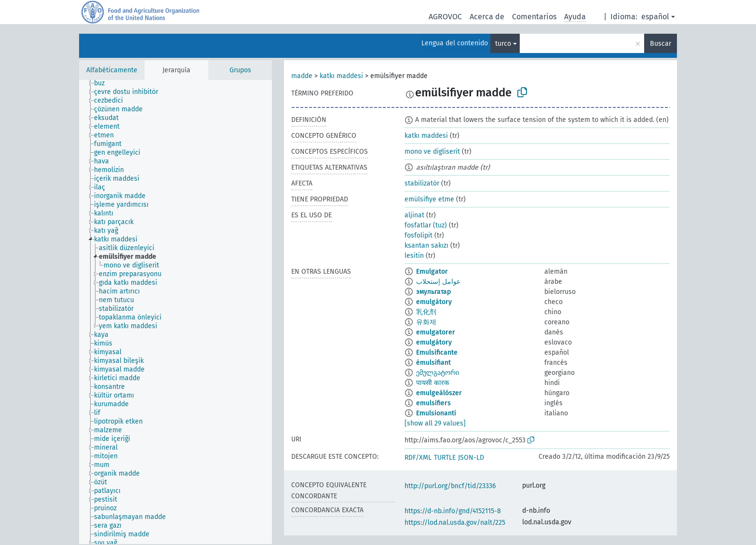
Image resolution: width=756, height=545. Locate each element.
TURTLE (445, 458)
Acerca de (487, 17)
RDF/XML (418, 458)
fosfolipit (418, 235)
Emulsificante (437, 352)
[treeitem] (103, 83)
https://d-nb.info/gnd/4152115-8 (453, 511)
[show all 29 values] (435, 423)
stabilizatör (422, 183)
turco (503, 44)
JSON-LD (471, 458)
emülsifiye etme (429, 199)
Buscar (661, 44)
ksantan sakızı (426, 246)
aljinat (414, 215)
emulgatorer (436, 332)
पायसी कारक (433, 383)
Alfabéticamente (112, 70)
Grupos (240, 70)
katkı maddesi (341, 76)
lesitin (414, 256)
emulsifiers (433, 403)
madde (302, 76)
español (655, 17)
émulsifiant (433, 363)
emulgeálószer (439, 393)
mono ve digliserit (432, 152)
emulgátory (434, 302)
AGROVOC (445, 17)
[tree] (175, 312)
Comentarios (534, 17)
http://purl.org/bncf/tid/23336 (450, 486)
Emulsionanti (436, 413)
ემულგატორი (438, 373)
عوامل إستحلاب (438, 282)
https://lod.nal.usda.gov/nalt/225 (455, 523)
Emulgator (432, 272)
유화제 (426, 322)
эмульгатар (433, 292)
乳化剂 (426, 312)
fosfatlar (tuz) (426, 225)
